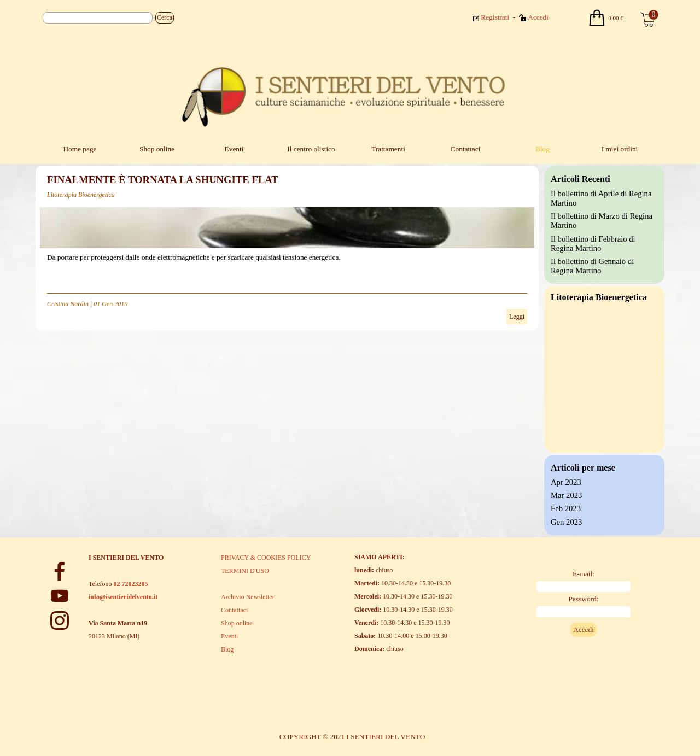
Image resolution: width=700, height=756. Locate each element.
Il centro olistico (311, 149)
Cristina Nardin (68, 304)
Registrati (495, 17)
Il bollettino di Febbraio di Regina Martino (593, 244)
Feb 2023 (566, 508)
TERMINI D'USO (245, 571)
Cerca (165, 17)
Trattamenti (388, 149)
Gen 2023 (566, 522)
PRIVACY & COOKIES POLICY (266, 558)
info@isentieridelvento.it (123, 597)
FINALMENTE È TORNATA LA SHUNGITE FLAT (163, 180)
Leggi (517, 317)
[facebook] (60, 571)
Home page (80, 149)
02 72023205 (130, 584)
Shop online (157, 149)
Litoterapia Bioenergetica (81, 195)
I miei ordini (620, 149)
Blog (542, 149)
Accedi (538, 17)
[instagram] (60, 620)
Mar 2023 (566, 495)
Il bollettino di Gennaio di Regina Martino (592, 266)
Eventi (234, 149)
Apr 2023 (566, 482)
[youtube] (60, 596)
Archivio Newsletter (248, 597)
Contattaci (466, 149)
